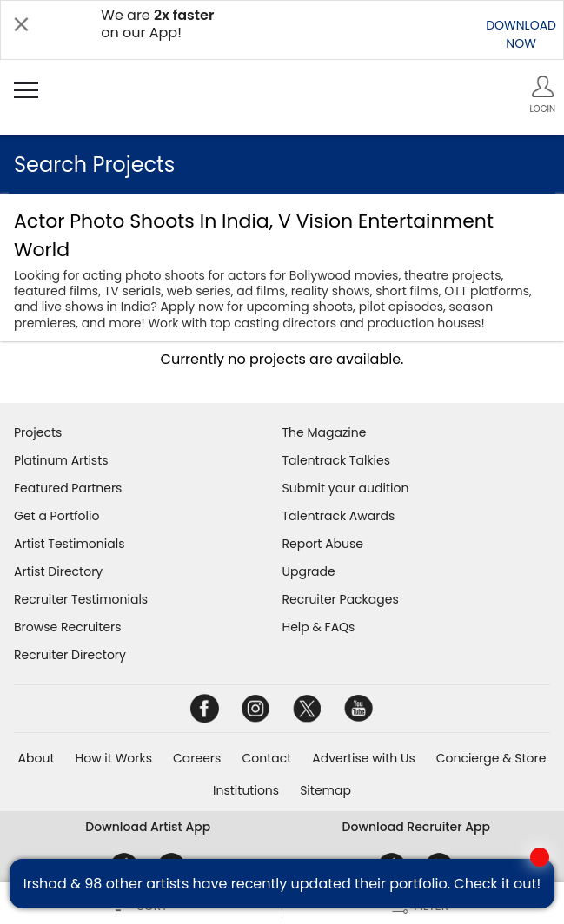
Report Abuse (323, 544)
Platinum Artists (61, 460)
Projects (38, 432)
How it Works (114, 758)
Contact (266, 758)
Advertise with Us (363, 758)
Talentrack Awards (339, 516)
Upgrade (309, 571)
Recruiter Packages (341, 599)
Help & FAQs (319, 627)
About (36, 758)
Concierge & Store (491, 758)
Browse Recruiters (68, 627)
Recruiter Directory (70, 655)
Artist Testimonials (69, 544)
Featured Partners (68, 488)
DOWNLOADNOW (521, 34)
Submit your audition (346, 488)
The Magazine (325, 432)
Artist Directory (58, 571)
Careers (197, 758)
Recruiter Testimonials (81, 599)
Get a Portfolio (56, 516)
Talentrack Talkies (336, 460)
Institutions (246, 790)
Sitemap (325, 790)
